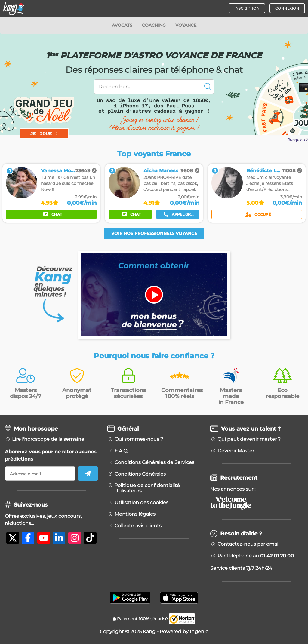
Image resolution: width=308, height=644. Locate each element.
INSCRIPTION (247, 8)
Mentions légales (135, 514)
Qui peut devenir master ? (249, 439)
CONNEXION (287, 8)
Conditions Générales (140, 474)
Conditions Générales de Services (154, 462)
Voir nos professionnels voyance (154, 233)
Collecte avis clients (138, 526)
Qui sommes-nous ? (139, 439)
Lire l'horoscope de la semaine (48, 439)
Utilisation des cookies (142, 503)
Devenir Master (236, 451)
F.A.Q (121, 451)
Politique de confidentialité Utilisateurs (147, 488)
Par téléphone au (256, 556)
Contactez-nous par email (248, 544)
